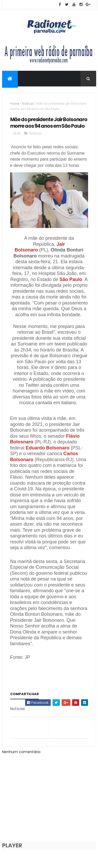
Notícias (28, 104)
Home (15, 104)
